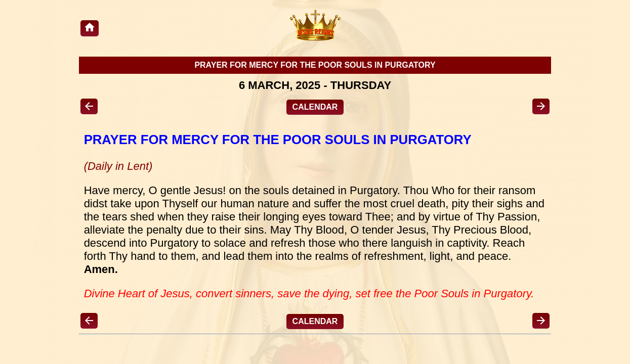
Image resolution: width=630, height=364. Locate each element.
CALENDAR (315, 107)
